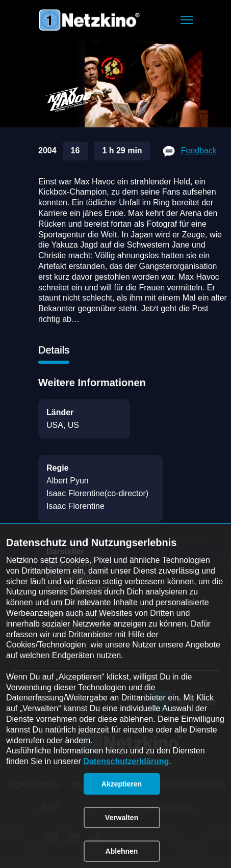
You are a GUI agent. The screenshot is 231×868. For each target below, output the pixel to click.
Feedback (199, 151)
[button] (187, 20)
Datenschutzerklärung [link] (126, 761)
